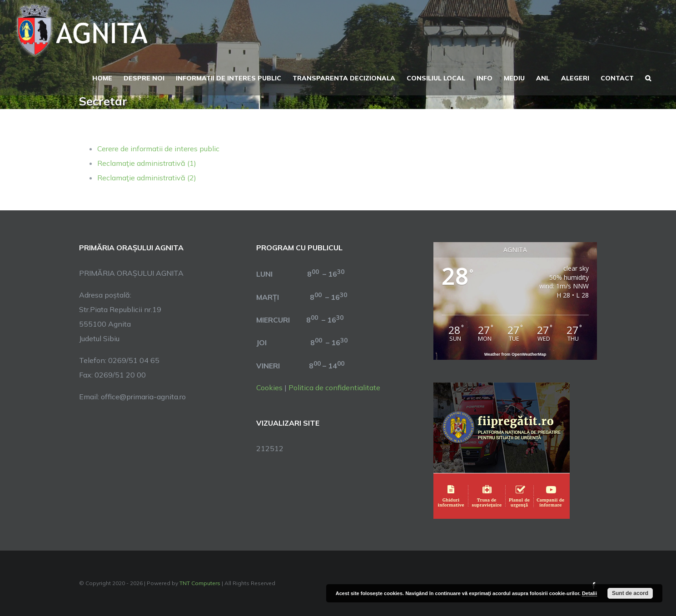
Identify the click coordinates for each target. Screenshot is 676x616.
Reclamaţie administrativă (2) (147, 178)
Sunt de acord (630, 593)
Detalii (589, 593)
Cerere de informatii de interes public (158, 149)
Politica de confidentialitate (334, 387)
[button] (648, 77)
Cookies (269, 387)
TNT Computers (200, 583)
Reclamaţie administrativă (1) (147, 163)
